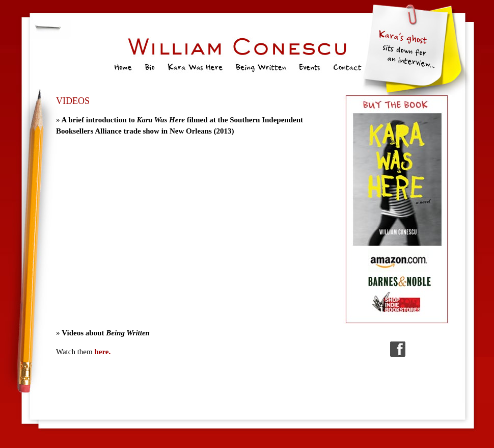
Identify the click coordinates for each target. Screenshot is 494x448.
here (101, 352)
